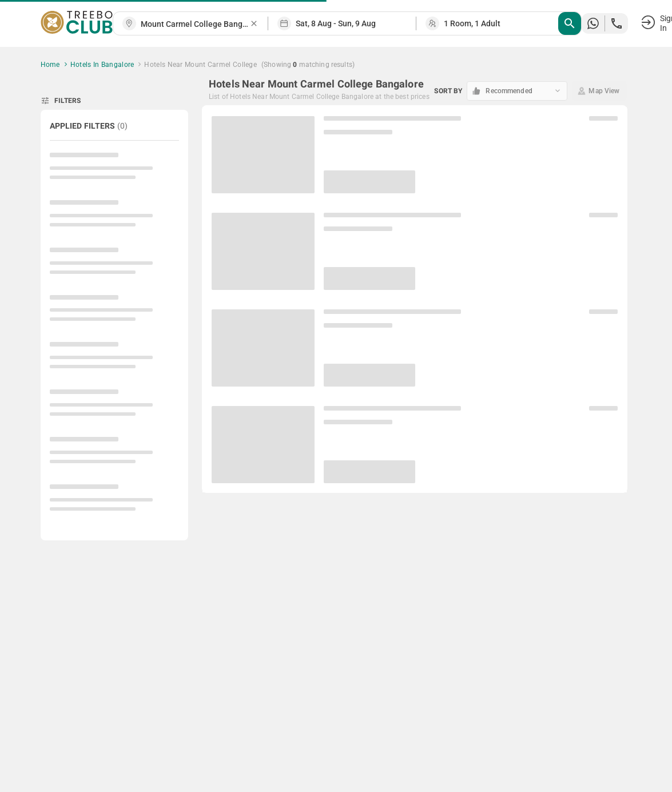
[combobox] (195, 24)
